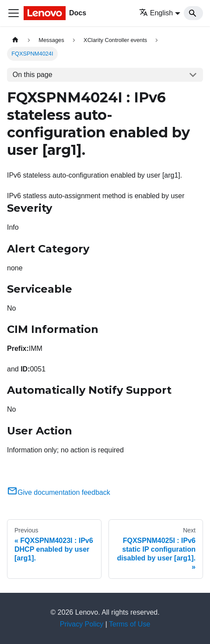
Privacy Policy (82, 624)
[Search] (193, 13)
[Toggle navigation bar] (14, 13)
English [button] (156, 13)
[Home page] (15, 40)
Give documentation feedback (59, 492)
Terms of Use (129, 624)
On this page (33, 75)
